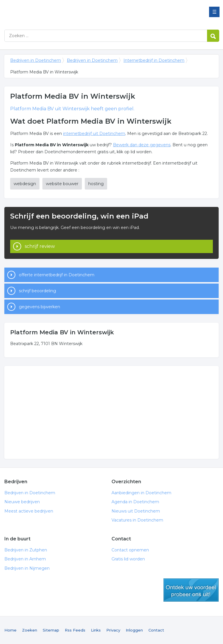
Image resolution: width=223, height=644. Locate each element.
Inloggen (134, 630)
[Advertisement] (111, 412)
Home (10, 630)
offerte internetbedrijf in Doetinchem (57, 275)
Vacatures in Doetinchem (137, 520)
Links (96, 630)
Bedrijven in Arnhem (25, 559)
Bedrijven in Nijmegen (27, 568)
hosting (96, 184)
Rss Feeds (75, 630)
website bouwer (62, 184)
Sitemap (51, 630)
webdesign (25, 184)
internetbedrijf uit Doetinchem (94, 134)
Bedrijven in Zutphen (26, 550)
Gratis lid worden (128, 559)
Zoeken (30, 630)
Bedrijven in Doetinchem (77, 12)
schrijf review (40, 246)
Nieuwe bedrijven (22, 502)
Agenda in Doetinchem (135, 502)
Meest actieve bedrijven (29, 511)
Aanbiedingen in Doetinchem (141, 493)
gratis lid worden (191, 590)
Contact (156, 630)
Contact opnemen (130, 550)
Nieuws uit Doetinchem (136, 511)
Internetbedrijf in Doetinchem (154, 60)
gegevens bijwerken (39, 307)
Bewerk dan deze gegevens (142, 145)
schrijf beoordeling (37, 291)
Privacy (113, 630)
